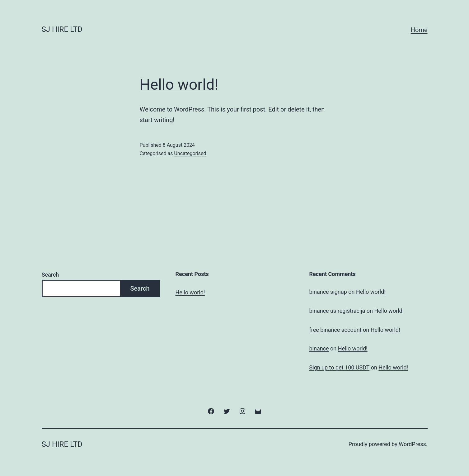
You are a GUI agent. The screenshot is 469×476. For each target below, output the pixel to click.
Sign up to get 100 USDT (340, 367)
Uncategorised (190, 153)
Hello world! (179, 85)
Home (419, 30)
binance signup (328, 292)
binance (319, 348)
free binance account (335, 330)
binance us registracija (337, 311)
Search (50, 275)
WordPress (412, 444)
